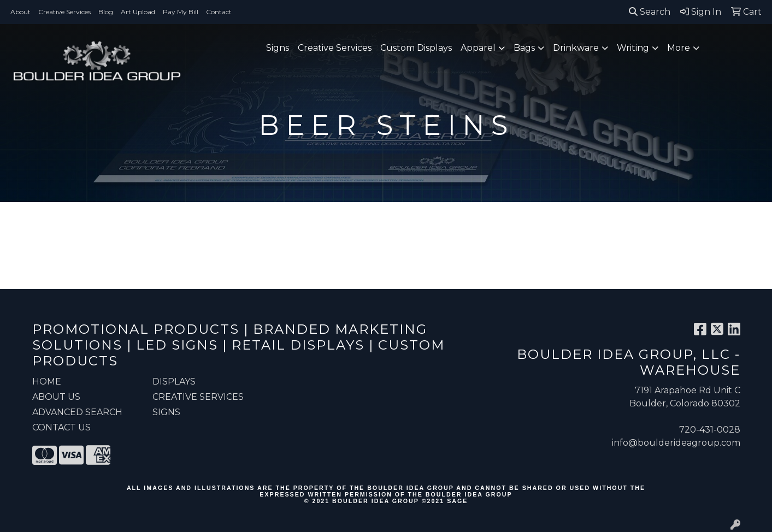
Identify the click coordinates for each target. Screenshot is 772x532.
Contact (219, 12)
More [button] (679, 48)
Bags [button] (524, 48)
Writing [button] (633, 48)
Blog (106, 12)
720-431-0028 (710, 430)
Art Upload (138, 12)
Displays (174, 382)
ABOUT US (56, 397)
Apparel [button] (478, 48)
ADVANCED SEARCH (77, 412)
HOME (47, 382)
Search (650, 12)
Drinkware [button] (576, 48)
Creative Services (64, 12)
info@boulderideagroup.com (676, 443)
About (20, 12)
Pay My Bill (181, 12)
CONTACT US (61, 427)
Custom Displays (416, 48)
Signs (278, 48)
